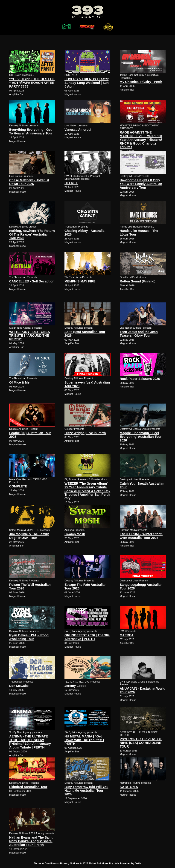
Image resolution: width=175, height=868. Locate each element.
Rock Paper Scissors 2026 (140, 379)
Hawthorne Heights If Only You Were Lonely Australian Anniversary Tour (141, 184)
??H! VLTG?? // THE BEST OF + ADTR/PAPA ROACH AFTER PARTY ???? (32, 83)
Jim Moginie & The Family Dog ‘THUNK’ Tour (29, 536)
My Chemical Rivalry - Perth (141, 82)
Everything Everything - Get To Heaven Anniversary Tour (31, 131)
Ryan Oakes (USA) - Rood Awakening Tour (29, 637)
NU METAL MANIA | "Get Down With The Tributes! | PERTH (84, 740)
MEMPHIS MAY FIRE (80, 281)
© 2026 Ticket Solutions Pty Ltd (99, 863)
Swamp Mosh (75, 534)
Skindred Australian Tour (28, 787)
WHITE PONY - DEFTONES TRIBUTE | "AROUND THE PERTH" (30, 336)
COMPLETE (18, 486)
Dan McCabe (19, 686)
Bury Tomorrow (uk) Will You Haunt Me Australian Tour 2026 (86, 791)
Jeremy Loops (75, 686)
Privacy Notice (69, 863)
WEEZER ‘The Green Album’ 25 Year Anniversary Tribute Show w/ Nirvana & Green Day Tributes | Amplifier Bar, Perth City (87, 491)
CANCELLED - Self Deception (32, 281)
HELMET (71, 183)
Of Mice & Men (20, 382)
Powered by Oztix (131, 863)
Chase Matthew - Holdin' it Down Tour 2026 (29, 182)
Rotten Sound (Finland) (138, 281)
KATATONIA (129, 787)
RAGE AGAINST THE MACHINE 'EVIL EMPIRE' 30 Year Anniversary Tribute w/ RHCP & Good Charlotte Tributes (141, 140)
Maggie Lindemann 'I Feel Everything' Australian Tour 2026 (141, 437)
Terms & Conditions (46, 863)
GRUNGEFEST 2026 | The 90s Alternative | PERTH (87, 637)
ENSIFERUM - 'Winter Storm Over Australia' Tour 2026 (141, 536)
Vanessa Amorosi (78, 130)
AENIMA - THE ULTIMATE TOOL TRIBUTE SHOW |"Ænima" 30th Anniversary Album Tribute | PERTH (30, 742)
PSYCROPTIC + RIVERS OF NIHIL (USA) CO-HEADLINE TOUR (141, 743)
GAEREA (127, 635)
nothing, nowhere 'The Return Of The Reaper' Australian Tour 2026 (32, 234)
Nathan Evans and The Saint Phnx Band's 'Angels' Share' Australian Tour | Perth (31, 841)
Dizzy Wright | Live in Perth (85, 433)
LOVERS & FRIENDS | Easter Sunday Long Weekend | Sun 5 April (87, 83)
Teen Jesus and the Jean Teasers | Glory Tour (139, 334)
